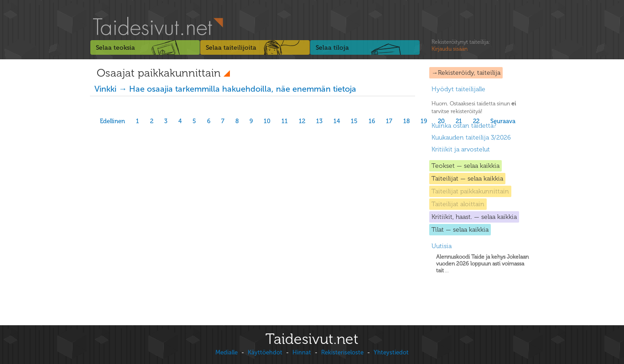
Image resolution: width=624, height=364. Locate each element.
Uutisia (442, 246)
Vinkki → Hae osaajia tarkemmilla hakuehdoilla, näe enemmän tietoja (225, 89)
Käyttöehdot (265, 352)
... (482, 264)
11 (285, 121)
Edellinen (112, 121)
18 (406, 121)
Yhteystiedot (391, 352)
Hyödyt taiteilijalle (458, 89)
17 (389, 121)
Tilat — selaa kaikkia (460, 230)
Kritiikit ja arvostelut (461, 149)
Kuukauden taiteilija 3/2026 (471, 138)
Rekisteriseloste (342, 352)
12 (302, 121)
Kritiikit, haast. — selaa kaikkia (474, 217)
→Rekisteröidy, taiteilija (466, 73)
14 (337, 121)
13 (319, 121)
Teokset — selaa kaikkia (465, 166)
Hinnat (302, 352)
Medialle (226, 352)
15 (354, 121)
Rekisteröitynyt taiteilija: (461, 46)
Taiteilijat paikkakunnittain (470, 191)
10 (267, 121)
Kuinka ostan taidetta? (464, 126)
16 (372, 121)
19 (424, 121)
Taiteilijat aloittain (458, 204)
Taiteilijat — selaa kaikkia (467, 179)
